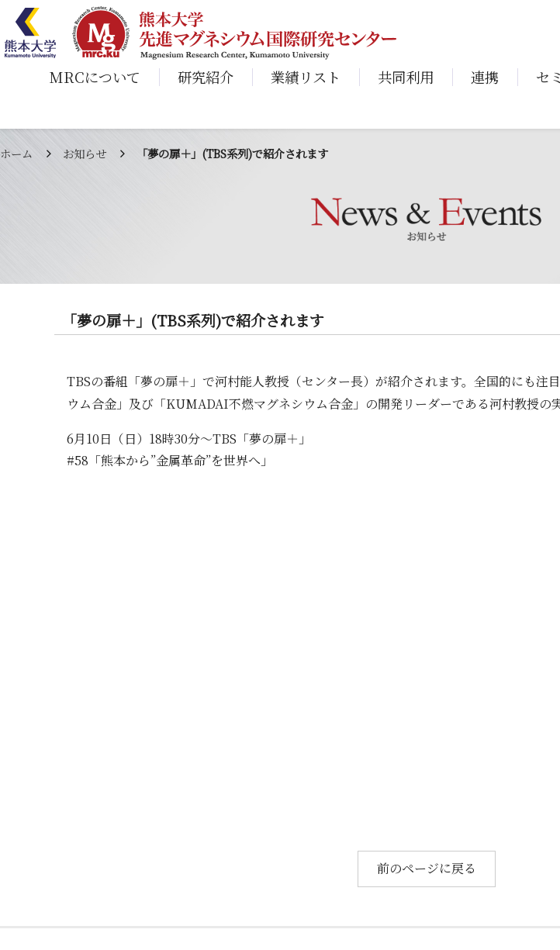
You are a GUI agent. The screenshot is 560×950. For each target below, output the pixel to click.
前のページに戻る (427, 868)
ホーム (16, 153)
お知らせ (85, 153)
